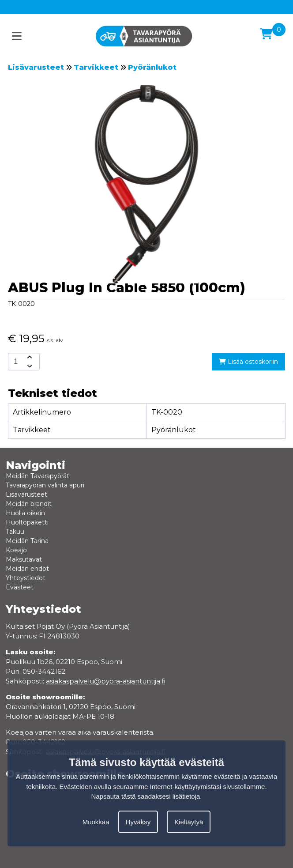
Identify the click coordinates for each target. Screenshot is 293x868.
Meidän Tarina (27, 541)
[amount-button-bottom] (29, 366)
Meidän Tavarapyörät (38, 476)
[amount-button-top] (29, 357)
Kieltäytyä (189, 822)
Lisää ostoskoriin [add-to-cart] (248, 362)
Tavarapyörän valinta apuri (45, 485)
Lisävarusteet (36, 67)
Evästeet (20, 587)
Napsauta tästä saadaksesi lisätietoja (146, 796)
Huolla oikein (25, 513)
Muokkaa (96, 822)
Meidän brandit (29, 504)
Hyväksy (138, 822)
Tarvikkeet (96, 67)
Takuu (15, 532)
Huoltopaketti (27, 522)
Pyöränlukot (152, 67)
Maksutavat (24, 559)
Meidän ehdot (27, 569)
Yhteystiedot (26, 578)
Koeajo (16, 550)
